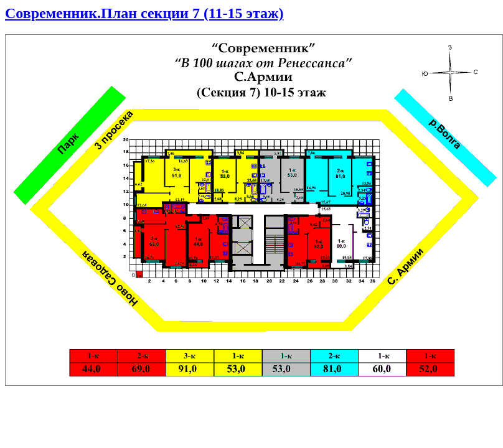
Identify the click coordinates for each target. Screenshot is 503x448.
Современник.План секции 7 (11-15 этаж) (144, 13)
